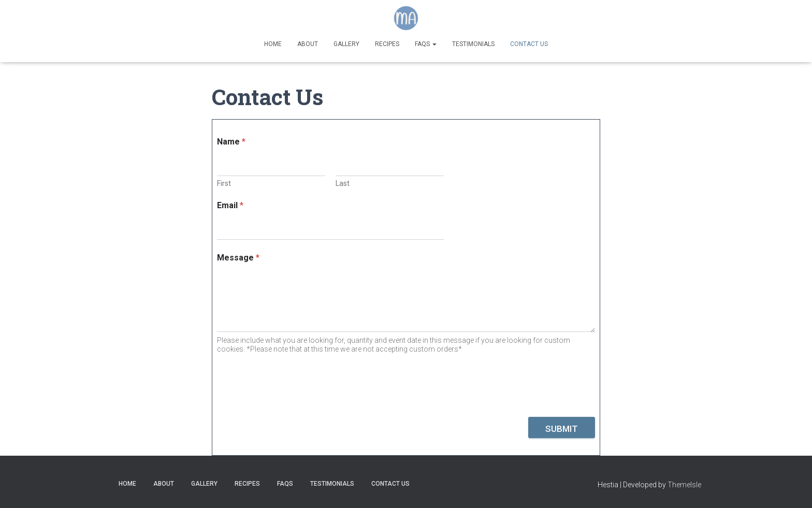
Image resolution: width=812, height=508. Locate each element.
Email (230, 205)
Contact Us (529, 44)
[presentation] (296, 410)
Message (238, 258)
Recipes (387, 44)
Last (343, 183)
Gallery (346, 44)
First (224, 183)
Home (273, 44)
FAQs (426, 44)
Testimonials (473, 44)
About (308, 44)
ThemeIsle (684, 485)
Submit (562, 429)
